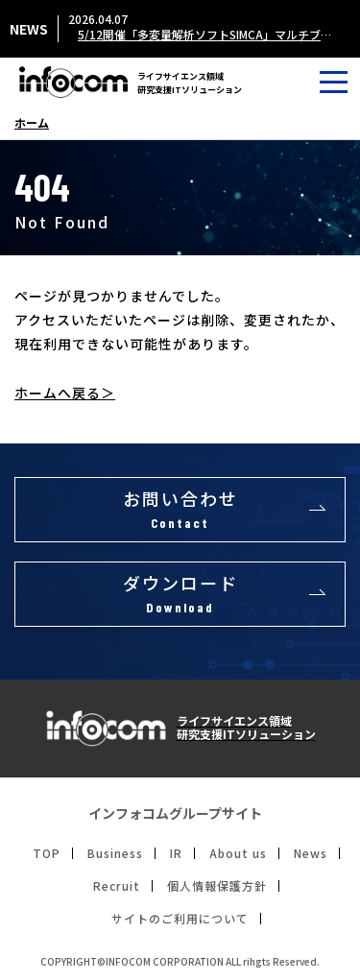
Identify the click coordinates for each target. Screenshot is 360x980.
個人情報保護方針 (217, 886)
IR (176, 853)
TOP (47, 853)
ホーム (32, 123)
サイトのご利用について (180, 919)
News (311, 853)
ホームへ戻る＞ (65, 393)
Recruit (117, 886)
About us (238, 853)
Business (115, 853)
